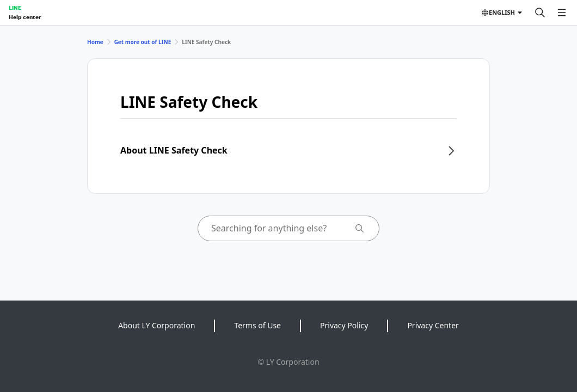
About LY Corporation (156, 325)
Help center (25, 17)
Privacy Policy (344, 325)
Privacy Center (433, 325)
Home (95, 42)
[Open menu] (562, 13)
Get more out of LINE (143, 42)
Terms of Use (257, 325)
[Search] (540, 13)
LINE (15, 8)
